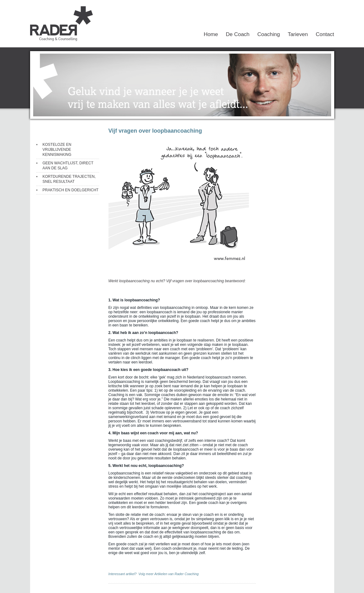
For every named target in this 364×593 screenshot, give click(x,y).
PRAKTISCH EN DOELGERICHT (71, 190)
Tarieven (298, 34)
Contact (325, 34)
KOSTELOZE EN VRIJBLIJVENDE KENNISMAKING (57, 150)
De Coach (238, 34)
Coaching (269, 34)
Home (211, 34)
